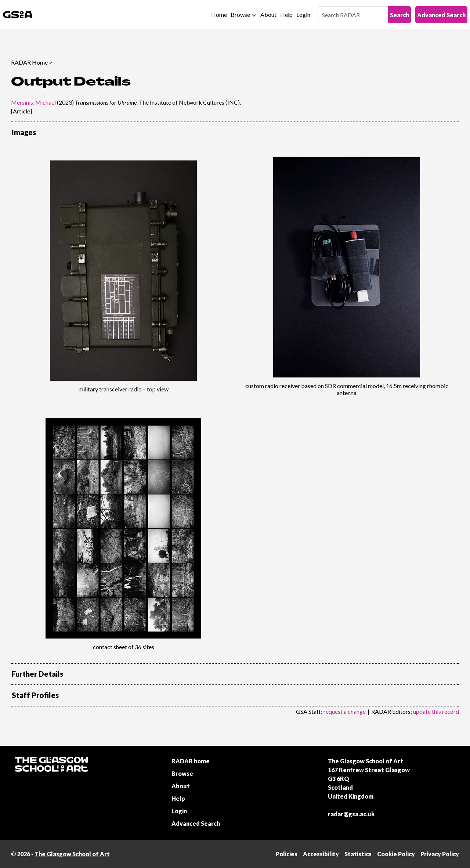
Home (219, 15)
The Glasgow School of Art (366, 761)
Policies (287, 854)
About (268, 15)
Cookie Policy (396, 854)
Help (286, 15)
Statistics (358, 854)
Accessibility (321, 854)
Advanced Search (441, 15)
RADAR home (191, 761)
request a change (345, 711)
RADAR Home (29, 62)
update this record (436, 711)
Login (303, 15)
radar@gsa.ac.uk (351, 814)
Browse (240, 15)
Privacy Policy (440, 854)
